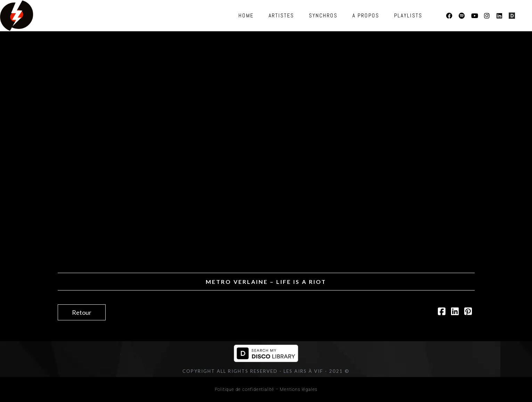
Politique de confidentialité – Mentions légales (266, 389)
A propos (366, 15)
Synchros (323, 15)
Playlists (408, 15)
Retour (82, 312)
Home (246, 15)
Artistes (281, 15)
